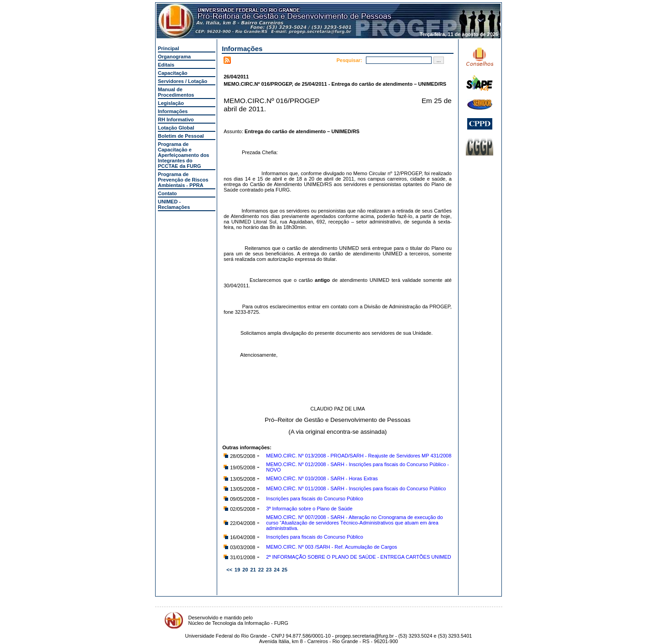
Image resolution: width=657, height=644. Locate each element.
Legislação (171, 103)
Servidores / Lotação (182, 81)
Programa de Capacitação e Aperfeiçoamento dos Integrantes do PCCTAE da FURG (183, 155)
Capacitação (173, 73)
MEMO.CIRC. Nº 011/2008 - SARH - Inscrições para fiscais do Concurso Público (356, 488)
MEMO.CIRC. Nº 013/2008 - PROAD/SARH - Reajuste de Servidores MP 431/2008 (359, 456)
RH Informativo (176, 119)
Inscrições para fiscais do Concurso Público (315, 499)
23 (269, 570)
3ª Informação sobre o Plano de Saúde (309, 509)
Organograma (174, 57)
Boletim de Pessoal (181, 136)
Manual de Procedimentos (176, 92)
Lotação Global (176, 128)
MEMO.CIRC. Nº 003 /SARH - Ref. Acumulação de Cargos (331, 547)
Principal (168, 48)
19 (237, 570)
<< (229, 570)
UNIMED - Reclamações (174, 204)
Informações (173, 111)
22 (261, 570)
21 (253, 570)
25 (285, 570)
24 (276, 570)
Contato (167, 193)
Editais (166, 65)
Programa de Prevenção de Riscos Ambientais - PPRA (183, 180)
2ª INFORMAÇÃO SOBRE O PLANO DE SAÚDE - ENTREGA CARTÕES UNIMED (358, 557)
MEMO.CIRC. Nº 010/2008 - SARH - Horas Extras (322, 478)
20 (245, 570)
